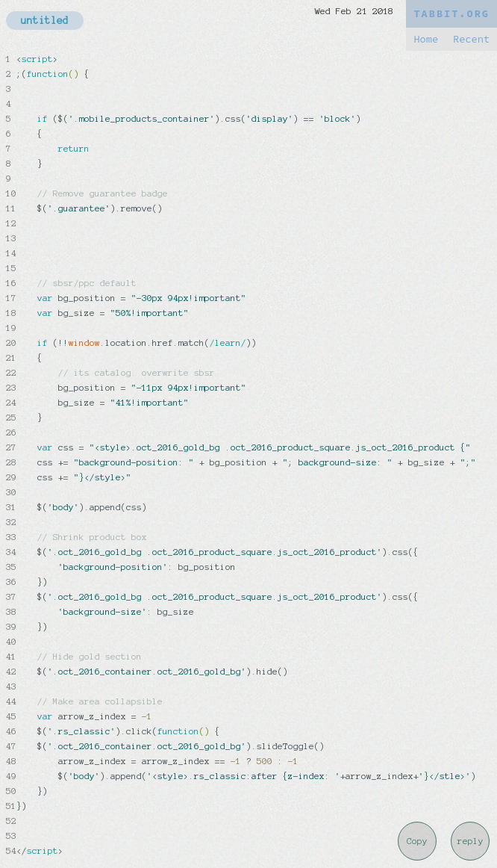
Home (426, 39)
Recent (471, 39)
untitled (45, 21)
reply (471, 841)
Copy (417, 841)
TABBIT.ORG (451, 14)
